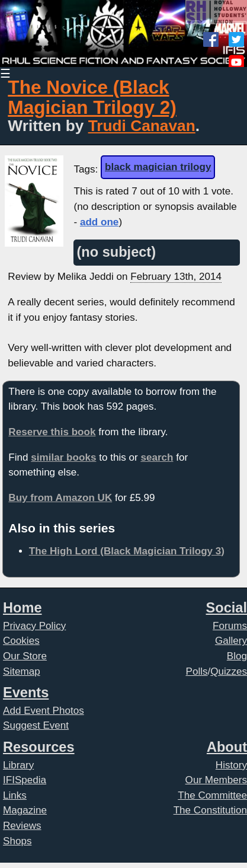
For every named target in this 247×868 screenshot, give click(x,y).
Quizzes (229, 671)
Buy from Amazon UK (60, 498)
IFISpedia (25, 780)
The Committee (212, 795)
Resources (39, 747)
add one (99, 222)
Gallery (231, 641)
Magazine (25, 810)
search (157, 457)
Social (227, 608)
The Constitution (210, 810)
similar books (63, 457)
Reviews (22, 826)
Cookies (21, 641)
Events (26, 693)
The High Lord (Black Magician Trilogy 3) (127, 551)
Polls (197, 671)
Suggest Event (36, 725)
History (231, 765)
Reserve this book (52, 432)
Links (15, 795)
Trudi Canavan (142, 126)
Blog (237, 656)
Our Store (25, 656)
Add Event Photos (44, 711)
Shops (17, 841)
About (227, 747)
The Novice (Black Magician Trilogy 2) (92, 97)
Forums (230, 626)
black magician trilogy (158, 167)
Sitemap (22, 671)
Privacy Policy (34, 626)
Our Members (216, 780)
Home (23, 608)
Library (18, 765)
